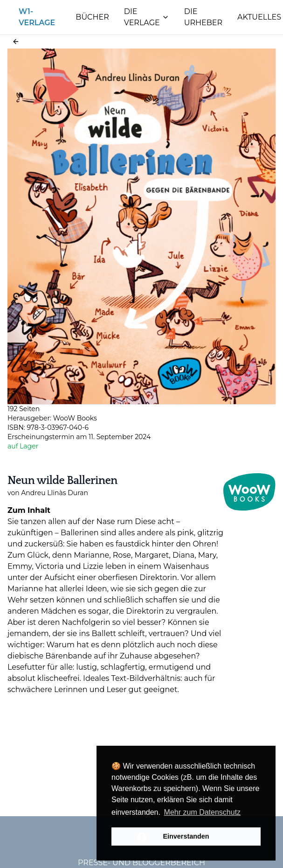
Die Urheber (203, 17)
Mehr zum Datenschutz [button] (203, 812)
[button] (16, 42)
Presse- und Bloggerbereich (141, 863)
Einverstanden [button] (186, 836)
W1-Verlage (37, 17)
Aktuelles (259, 17)
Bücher (92, 17)
